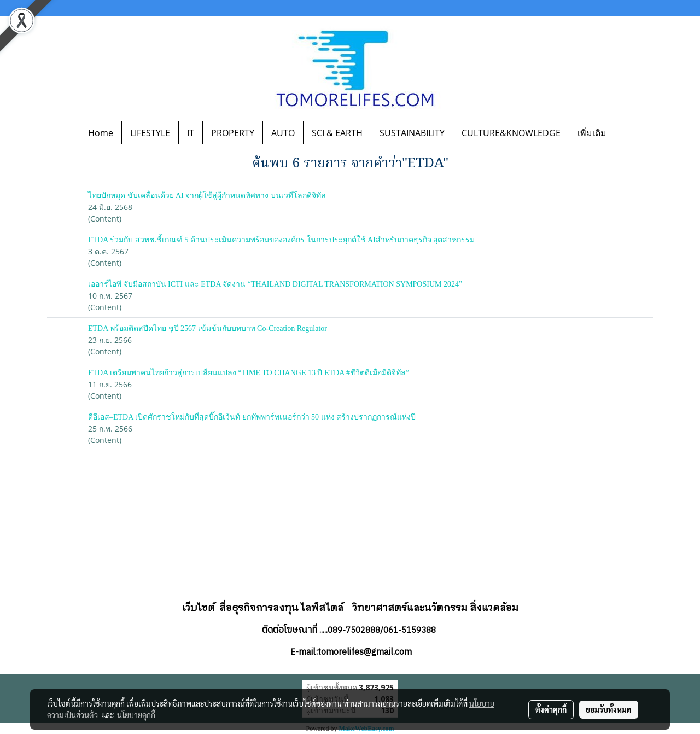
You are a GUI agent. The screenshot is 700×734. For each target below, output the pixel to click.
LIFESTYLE (150, 133)
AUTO (283, 133)
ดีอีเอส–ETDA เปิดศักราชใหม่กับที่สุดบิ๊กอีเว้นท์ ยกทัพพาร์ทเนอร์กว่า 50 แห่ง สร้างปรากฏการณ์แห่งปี (252, 417)
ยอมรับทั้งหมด (609, 709)
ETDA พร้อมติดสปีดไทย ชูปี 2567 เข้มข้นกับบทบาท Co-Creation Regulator (208, 328)
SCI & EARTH (337, 133)
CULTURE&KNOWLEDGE (511, 133)
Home (101, 133)
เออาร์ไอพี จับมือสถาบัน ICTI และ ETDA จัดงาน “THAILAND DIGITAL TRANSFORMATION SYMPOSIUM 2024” (275, 284)
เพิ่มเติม (592, 133)
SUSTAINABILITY (412, 133)
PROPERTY (233, 133)
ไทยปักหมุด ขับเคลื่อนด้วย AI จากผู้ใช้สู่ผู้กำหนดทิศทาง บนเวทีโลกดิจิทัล (207, 196)
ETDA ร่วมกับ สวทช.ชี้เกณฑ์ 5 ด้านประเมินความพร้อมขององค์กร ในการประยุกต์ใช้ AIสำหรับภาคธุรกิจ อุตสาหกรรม (281, 240)
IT (191, 133)
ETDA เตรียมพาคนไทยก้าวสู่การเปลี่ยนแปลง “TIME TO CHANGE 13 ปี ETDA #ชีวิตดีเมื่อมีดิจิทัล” (249, 373)
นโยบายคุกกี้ (136, 715)
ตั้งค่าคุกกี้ (551, 709)
